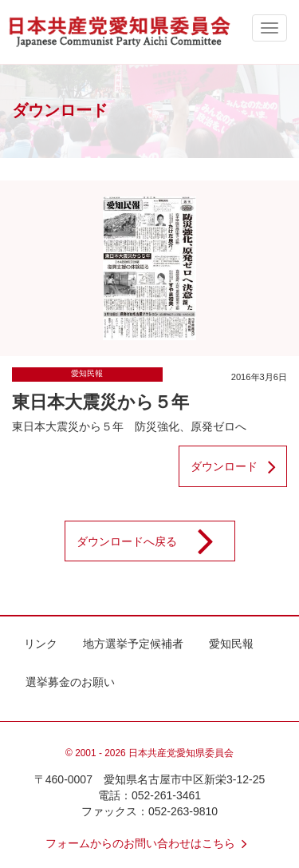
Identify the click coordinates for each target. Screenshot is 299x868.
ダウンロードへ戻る (155, 541)
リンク (41, 644)
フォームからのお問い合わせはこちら (150, 843)
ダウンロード (238, 466)
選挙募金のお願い (70, 682)
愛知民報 (87, 373)
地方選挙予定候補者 (133, 644)
